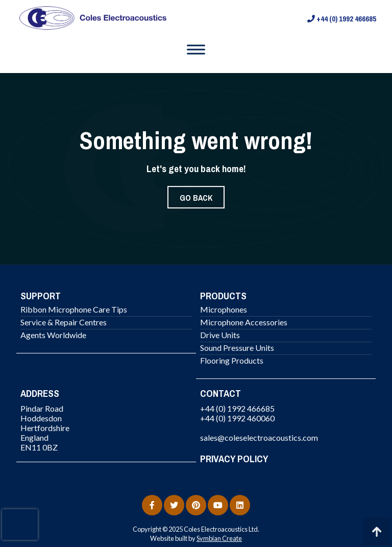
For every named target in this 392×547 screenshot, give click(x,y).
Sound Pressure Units (237, 348)
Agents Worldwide (53, 335)
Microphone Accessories (244, 322)
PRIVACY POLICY (234, 459)
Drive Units (220, 335)
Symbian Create (219, 538)
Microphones (224, 309)
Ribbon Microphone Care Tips (74, 309)
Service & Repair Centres (64, 322)
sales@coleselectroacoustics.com (259, 437)
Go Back (196, 198)
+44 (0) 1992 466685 (342, 18)
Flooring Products (232, 360)
